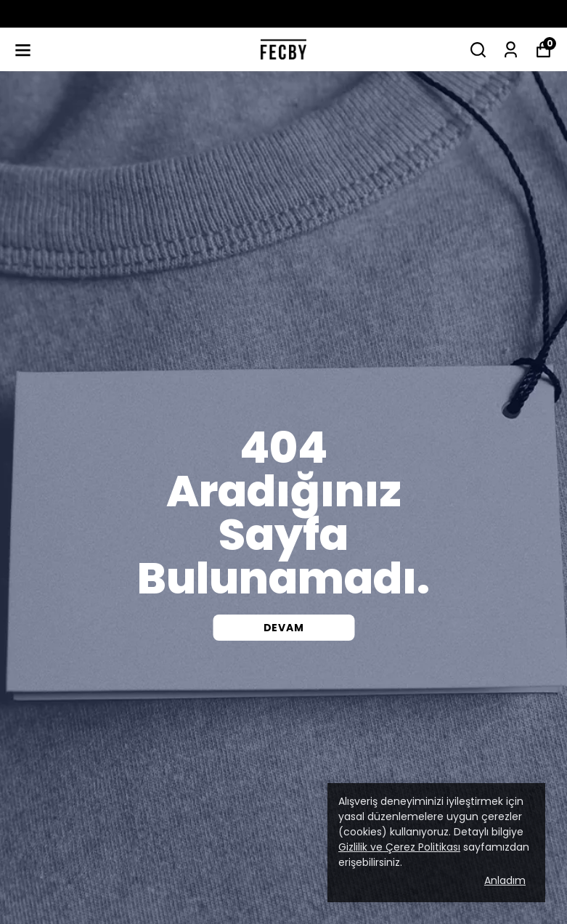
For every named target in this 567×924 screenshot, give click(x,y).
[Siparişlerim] (511, 50)
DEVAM (284, 628)
